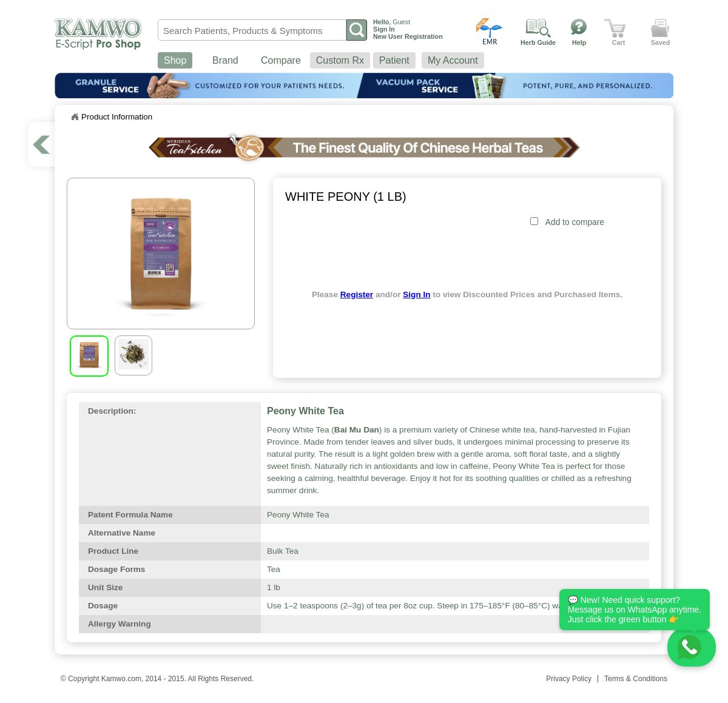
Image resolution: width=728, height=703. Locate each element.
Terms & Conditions (636, 679)
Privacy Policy (569, 679)
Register (357, 294)
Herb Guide (538, 42)
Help (579, 42)
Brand (225, 60)
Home (75, 117)
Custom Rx (340, 60)
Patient (394, 60)
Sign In (416, 294)
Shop (175, 60)
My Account (453, 60)
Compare (281, 60)
